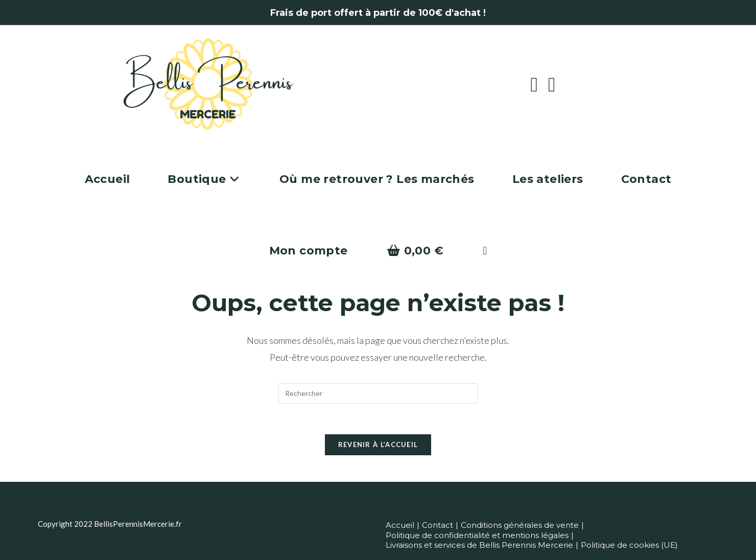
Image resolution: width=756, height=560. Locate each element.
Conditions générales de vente (520, 525)
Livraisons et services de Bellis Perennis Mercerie (479, 545)
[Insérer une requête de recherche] (378, 393)
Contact (438, 525)
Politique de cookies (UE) (629, 545)
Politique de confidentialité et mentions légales (477, 535)
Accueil (400, 525)
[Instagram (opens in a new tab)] (557, 84)
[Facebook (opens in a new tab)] (539, 84)
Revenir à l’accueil (378, 445)
